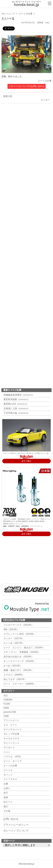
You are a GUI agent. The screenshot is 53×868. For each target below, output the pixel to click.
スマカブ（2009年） (14, 675)
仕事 (5, 784)
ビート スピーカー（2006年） (19, 684)
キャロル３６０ (11, 738)
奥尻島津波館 (16, 399)
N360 (6, 708)
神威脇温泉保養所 (18, 395)
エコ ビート (10, 725)
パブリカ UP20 (12, 757)
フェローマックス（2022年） (18, 625)
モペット (8, 775)
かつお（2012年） (13, 666)
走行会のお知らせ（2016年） (18, 657)
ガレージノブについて (16, 831)
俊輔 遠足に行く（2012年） (18, 670)
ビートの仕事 (26, 14)
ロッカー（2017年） (14, 638)
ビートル (8, 770)
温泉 (5, 797)
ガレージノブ (8, 14)
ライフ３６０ (10, 779)
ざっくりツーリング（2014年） (19, 661)
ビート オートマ (12, 761)
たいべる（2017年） (14, 643)
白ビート (8, 802)
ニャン (7, 752)
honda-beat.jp (27, 864)
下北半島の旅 (16, 413)
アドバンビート (11, 720)
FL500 (6, 704)
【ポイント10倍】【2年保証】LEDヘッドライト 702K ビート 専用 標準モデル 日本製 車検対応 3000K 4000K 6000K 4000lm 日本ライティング (26, 522)
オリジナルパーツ (12, 729)
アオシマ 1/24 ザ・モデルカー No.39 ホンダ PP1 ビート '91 (26, 453)
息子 (5, 793)
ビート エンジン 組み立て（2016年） (24, 648)
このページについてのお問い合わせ (27, 86)
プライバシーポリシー (16, 825)
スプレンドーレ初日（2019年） (19, 634)
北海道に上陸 (16, 408)
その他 (7, 811)
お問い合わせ (11, 819)
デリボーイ (9, 748)
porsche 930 (9, 712)
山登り (7, 788)
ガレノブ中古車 (11, 734)
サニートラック (11, 743)
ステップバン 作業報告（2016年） (22, 652)
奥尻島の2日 (15, 404)
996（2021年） (11, 629)
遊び (5, 806)
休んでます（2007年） (15, 679)
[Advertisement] (26, 223)
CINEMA (8, 700)
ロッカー (46, 100)
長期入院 (7, 96)
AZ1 (5, 696)
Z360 (6, 716)
